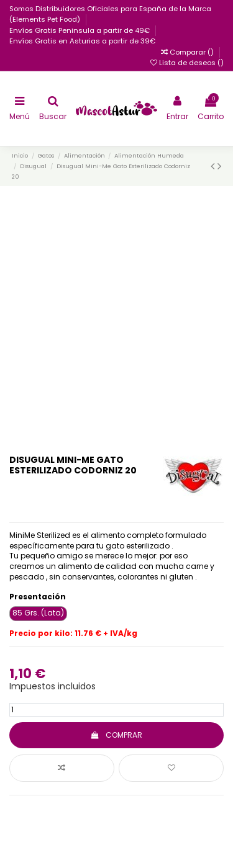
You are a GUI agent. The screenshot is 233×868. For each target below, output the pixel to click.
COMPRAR (116, 735)
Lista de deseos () (187, 63)
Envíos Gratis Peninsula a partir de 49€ (80, 30)
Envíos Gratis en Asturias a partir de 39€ (82, 41)
